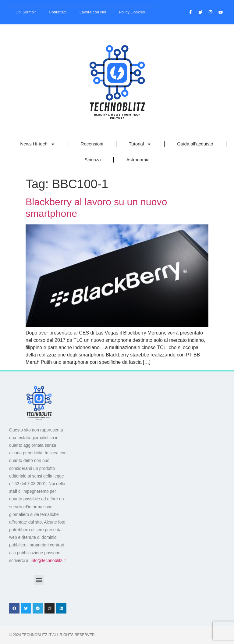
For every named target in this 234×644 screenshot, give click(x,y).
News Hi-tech (37, 144)
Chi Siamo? (26, 12)
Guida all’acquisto (195, 144)
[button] (39, 580)
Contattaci (58, 12)
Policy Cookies (132, 12)
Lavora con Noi (93, 12)
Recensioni (92, 144)
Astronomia (138, 160)
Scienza (92, 160)
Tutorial (140, 144)
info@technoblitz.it (48, 560)
